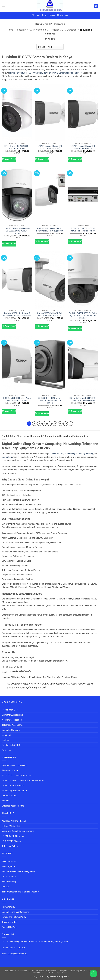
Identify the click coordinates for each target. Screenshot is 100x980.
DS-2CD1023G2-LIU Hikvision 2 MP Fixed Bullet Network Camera (17, 315)
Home (10, 30)
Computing (7, 457)
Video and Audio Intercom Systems (18, 831)
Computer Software (11, 730)
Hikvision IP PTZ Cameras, (55, 73)
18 (55, 424)
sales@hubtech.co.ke (21, 671)
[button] (4, 6)
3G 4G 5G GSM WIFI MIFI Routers (17, 775)
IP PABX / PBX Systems (13, 836)
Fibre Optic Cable (10, 770)
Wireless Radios (10, 796)
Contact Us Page (10, 927)
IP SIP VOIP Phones (11, 841)
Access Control (9, 861)
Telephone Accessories (13, 725)
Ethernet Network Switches (14, 765)
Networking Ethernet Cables (15, 791)
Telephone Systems (88, 971)
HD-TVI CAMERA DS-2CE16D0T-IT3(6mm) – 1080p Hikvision (83, 399)
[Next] (71, 424)
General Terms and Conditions (16, 912)
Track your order (9, 922)
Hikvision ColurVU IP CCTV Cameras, (26, 73)
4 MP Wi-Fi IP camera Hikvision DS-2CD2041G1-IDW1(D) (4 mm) (50, 230)
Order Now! (10, 159)
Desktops (6, 735)
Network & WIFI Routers (13, 786)
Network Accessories (12, 720)
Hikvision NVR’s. (75, 73)
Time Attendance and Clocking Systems (20, 892)
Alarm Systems (9, 867)
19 (60, 424)
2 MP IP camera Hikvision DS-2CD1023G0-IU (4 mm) (83, 147)
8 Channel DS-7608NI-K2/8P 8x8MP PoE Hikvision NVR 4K (83, 230)
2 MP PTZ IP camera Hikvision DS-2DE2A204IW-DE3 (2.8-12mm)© (17, 231)
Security (21, 30)
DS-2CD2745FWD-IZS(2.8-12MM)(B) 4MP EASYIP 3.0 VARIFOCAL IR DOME (83, 316)
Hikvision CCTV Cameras (63, 30)
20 (66, 424)
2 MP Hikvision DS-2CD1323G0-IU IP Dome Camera (17, 147)
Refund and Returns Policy (14, 917)
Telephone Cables (10, 846)
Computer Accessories (12, 715)
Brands (65, 973)
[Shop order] (50, 47)
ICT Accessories (56, 454)
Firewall (6, 887)
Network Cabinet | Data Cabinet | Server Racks (23, 781)
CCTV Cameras (38, 30)
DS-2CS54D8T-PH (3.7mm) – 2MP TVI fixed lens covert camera (50, 401)
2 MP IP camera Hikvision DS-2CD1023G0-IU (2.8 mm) (50, 147)
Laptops (6, 740)
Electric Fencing (9, 882)
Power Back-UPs (10, 710)
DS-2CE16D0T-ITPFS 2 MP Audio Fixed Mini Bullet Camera (17, 399)
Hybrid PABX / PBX (11, 826)
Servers (6, 801)
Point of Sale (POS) (11, 745)
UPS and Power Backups (51, 973)
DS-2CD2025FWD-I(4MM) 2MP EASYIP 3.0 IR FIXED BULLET (50, 315)
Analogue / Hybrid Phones (14, 821)
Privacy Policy (8, 907)
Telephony (80, 454)
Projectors (7, 750)
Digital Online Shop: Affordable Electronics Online (24, 971)
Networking (70, 454)
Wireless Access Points (13, 806)
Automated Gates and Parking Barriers (19, 872)
